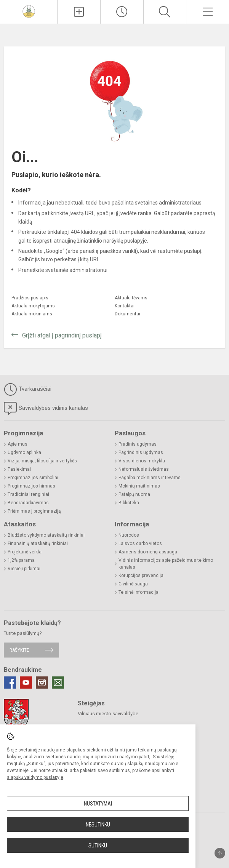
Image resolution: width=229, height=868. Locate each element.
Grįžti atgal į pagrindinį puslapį (62, 335)
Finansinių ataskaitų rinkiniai (38, 543)
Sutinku (98, 846)
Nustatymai (98, 804)
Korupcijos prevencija (141, 575)
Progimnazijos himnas (31, 486)
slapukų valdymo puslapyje (35, 777)
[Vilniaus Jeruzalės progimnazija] (29, 11)
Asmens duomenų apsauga (148, 552)
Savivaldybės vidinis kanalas (46, 408)
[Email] (58, 683)
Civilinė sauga (133, 584)
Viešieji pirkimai (24, 569)
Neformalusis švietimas (144, 469)
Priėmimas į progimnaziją (34, 511)
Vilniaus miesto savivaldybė (108, 714)
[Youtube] (26, 683)
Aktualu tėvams (131, 298)
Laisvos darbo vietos (140, 543)
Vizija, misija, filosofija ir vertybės (42, 461)
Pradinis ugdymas (138, 444)
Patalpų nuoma (134, 494)
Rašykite (19, 650)
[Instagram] (42, 683)
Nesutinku (98, 825)
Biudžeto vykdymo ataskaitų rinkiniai (46, 535)
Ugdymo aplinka (24, 452)
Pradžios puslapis (30, 298)
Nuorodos (129, 535)
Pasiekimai (19, 469)
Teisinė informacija (139, 592)
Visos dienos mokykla (142, 461)
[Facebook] (10, 683)
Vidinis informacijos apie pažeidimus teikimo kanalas (166, 564)
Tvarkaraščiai (28, 389)
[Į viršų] (220, 853)
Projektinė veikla (25, 552)
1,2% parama (21, 560)
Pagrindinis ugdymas (141, 452)
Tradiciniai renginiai (28, 494)
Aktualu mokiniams (32, 314)
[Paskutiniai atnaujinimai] (122, 12)
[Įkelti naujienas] (79, 12)
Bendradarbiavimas (28, 503)
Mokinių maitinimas (139, 486)
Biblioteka (129, 503)
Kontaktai (125, 306)
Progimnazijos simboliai (33, 478)
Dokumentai (127, 314)
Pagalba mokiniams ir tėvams (150, 478)
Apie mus (18, 444)
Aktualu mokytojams (33, 306)
